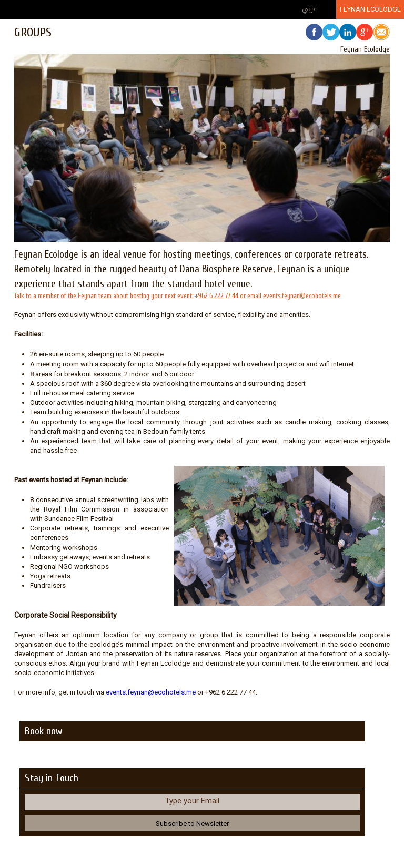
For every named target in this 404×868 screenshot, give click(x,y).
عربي (310, 9)
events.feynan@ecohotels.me (151, 692)
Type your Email (192, 801)
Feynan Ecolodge (370, 9)
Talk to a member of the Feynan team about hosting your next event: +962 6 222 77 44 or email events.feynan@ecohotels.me (178, 296)
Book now (43, 731)
